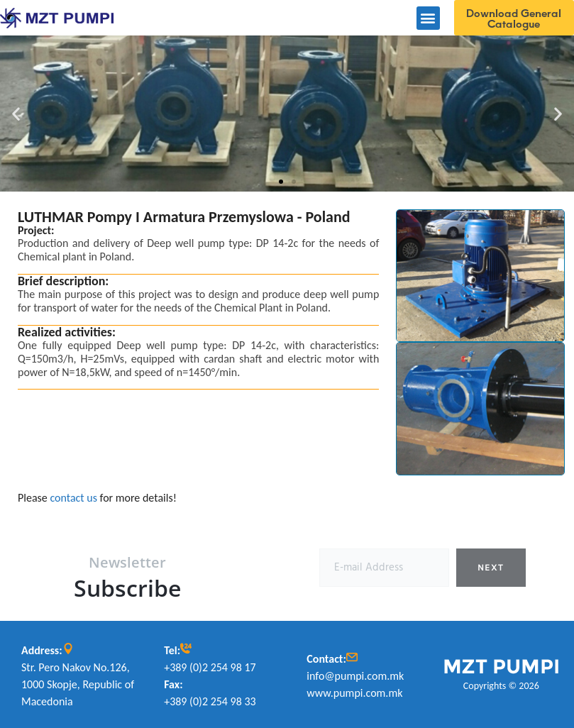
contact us (73, 498)
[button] (428, 18)
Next (491, 567)
